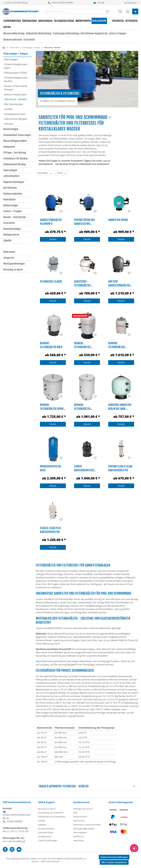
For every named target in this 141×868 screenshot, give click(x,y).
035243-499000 (66, 3)
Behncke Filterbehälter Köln (51, 345)
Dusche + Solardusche (15, 217)
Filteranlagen (11, 59)
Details (53, 239)
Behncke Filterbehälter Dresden (116, 345)
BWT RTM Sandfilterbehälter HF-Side (119, 283)
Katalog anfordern (46, 829)
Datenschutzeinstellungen (114, 857)
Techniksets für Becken (16, 159)
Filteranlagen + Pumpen (16, 54)
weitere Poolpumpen (15, 94)
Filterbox (9, 124)
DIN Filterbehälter (14, 104)
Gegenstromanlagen (14, 182)
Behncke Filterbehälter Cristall (82, 345)
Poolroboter (10, 200)
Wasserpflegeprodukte (15, 141)
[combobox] (74, 11)
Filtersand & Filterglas (16, 119)
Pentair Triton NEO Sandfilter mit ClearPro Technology (86, 222)
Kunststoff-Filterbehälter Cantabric (82, 283)
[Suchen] (107, 11)
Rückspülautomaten (15, 114)
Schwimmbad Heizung (15, 164)
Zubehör (8, 241)
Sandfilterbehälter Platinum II (51, 222)
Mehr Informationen (50, 861)
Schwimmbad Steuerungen (17, 135)
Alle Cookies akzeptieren (114, 862)
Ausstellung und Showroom (51, 813)
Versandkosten (80, 832)
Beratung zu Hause (13, 270)
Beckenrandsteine (13, 194)
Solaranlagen (10, 170)
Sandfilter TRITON (118, 220)
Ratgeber (42, 825)
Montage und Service (83, 809)
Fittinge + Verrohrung (15, 153)
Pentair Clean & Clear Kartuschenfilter (120, 468)
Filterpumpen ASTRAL (16, 73)
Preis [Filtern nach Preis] (62, 173)
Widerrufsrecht (80, 817)
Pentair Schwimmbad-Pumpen (16, 88)
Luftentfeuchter (12, 176)
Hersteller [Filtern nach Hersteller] (45, 173)
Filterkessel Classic (51, 282)
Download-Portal (46, 832)
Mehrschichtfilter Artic (50, 468)
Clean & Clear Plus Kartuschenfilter (50, 530)
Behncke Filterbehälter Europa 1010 (52, 407)
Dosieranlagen (11, 129)
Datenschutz (79, 821)
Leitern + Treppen (13, 211)
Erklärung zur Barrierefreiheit (87, 825)
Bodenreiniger (11, 205)
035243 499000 (15, 821)
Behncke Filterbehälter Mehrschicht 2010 (84, 407)
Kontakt (101, 3)
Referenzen (9, 252)
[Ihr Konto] (128, 11)
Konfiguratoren (11, 235)
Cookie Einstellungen (48, 840)
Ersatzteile (9, 223)
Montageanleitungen (14, 264)
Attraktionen (10, 188)
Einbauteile (9, 147)
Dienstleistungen (12, 229)
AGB (75, 813)
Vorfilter (9, 109)
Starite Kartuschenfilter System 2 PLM (84, 468)
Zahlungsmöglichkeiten (84, 829)
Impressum (78, 840)
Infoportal (9, 258)
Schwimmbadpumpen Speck (16, 66)
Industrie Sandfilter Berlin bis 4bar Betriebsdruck (120, 407)
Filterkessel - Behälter (16, 99)
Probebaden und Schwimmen (52, 817)
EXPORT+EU (79, 836)
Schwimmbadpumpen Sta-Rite (16, 79)
